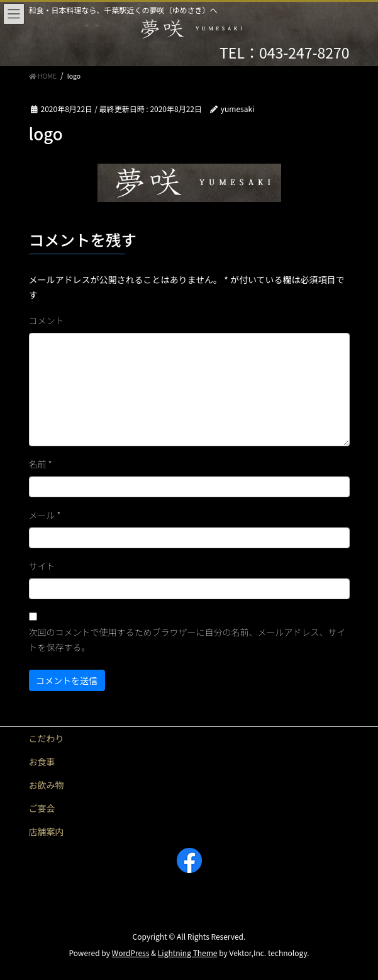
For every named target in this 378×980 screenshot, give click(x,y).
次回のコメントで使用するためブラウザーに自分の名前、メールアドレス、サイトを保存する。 (187, 639)
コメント (47, 320)
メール (45, 515)
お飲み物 (47, 785)
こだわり (47, 738)
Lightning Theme (188, 953)
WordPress (131, 953)
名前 (41, 464)
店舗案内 (47, 831)
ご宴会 (42, 808)
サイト (42, 566)
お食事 (42, 762)
